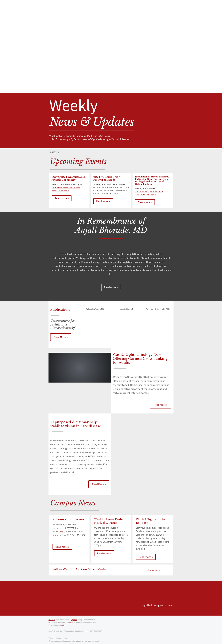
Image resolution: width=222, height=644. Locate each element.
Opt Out (74, 620)
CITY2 (62, 532)
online (64, 625)
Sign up (70, 622)
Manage (52, 620)
